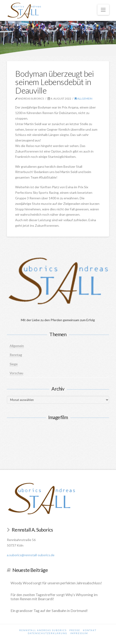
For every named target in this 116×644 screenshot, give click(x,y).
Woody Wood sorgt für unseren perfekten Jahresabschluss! (56, 583)
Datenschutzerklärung (48, 633)
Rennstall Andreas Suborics (43, 630)
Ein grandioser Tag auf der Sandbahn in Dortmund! (49, 611)
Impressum (79, 633)
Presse (75, 630)
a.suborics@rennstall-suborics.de (31, 555)
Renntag (16, 355)
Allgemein (83, 99)
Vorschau (16, 373)
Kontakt (90, 630)
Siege (14, 364)
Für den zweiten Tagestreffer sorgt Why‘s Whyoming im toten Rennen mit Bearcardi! (54, 597)
